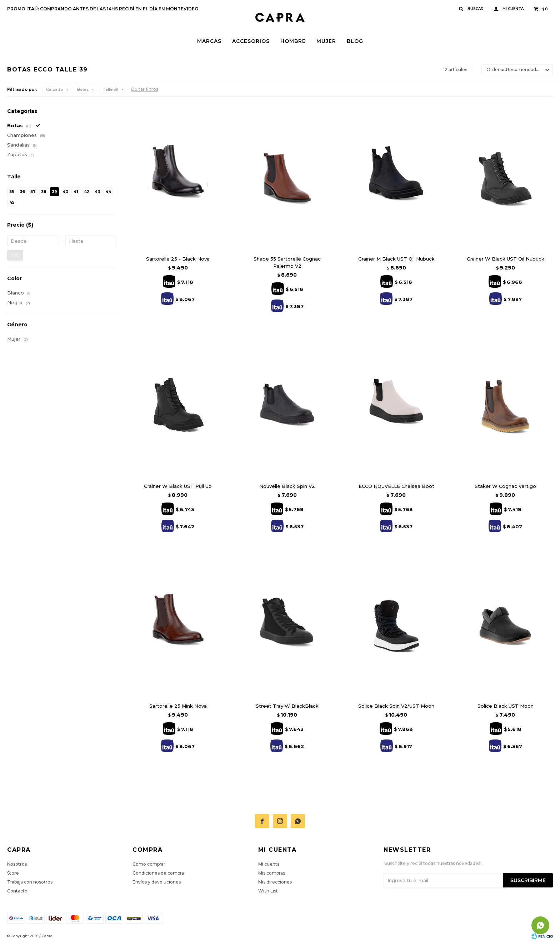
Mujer (326, 41)
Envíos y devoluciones (157, 882)
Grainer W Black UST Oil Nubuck (506, 259)
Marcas (209, 41)
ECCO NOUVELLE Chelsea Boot (396, 486)
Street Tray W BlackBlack (287, 706)
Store (13, 873)
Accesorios (251, 41)
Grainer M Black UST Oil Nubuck (396, 259)
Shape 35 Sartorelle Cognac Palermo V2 (287, 262)
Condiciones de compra (158, 873)
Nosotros (17, 864)
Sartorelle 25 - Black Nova (178, 259)
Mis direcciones (275, 882)
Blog (355, 41)
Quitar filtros (144, 89)
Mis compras (272, 873)
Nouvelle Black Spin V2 (287, 486)
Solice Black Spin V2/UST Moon (396, 706)
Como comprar (149, 864)
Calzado (54, 89)
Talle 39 (111, 89)
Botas (83, 89)
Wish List (268, 891)
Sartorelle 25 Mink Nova (178, 706)
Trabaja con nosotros (30, 882)
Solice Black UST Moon (506, 706)
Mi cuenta (269, 864)
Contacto (17, 891)
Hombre (293, 41)
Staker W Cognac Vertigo (505, 486)
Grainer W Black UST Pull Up (178, 486)
